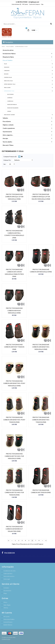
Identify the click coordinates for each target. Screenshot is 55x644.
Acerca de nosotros (9, 576)
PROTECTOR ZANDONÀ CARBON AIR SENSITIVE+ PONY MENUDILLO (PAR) (14, 383)
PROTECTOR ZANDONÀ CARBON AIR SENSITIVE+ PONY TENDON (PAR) (14, 420)
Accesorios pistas (8, 50)
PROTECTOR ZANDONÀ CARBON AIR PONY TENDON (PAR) (14, 347)
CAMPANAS (10, 98)
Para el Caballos (10, 46)
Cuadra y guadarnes (9, 128)
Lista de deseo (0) (16, 4)
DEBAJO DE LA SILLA (8, 81)
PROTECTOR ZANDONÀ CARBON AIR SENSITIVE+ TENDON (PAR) (41, 420)
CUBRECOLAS (10, 101)
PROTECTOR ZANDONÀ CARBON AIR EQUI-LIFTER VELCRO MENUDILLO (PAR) (41, 197)
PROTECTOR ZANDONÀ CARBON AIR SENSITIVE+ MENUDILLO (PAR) (41, 347)
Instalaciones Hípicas (9, 54)
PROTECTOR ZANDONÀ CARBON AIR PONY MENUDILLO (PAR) (14, 310)
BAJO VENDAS (10, 94)
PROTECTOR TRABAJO (12, 104)
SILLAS (5, 64)
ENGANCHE (7, 67)
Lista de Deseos (8, 622)
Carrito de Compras (34, 4)
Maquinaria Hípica (8, 57)
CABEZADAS (7, 71)
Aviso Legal (7, 579)
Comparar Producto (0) (10, 157)
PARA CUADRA (7, 88)
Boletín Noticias (8, 625)
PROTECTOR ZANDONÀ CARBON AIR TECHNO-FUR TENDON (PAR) (14, 492)
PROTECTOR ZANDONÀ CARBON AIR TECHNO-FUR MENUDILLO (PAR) (14, 456)
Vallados (5, 118)
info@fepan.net (34, 2)
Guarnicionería (7, 132)
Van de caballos (7, 142)
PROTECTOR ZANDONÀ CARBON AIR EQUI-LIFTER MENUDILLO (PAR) (14, 197)
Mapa (5, 593)
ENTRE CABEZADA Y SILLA (10, 84)
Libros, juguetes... (8, 135)
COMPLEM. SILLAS (8, 77)
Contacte (6, 588)
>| (46, 540)
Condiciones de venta (10, 571)
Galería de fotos (8, 573)
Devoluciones (7, 591)
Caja (42, 4)
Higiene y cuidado (8, 125)
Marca (5, 602)
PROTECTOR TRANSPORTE (13, 108)
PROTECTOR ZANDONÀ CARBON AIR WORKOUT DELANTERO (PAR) (14, 529)
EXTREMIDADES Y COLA (21, 46)
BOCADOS (6, 74)
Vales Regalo (7, 605)
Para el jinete (7, 121)
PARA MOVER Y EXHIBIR (9, 115)
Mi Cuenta (25, 4)
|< (9, 540)
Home (3, 46)
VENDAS (9, 111)
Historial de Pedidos (9, 619)
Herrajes (5, 138)
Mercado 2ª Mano (8, 145)
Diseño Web (12, 637)
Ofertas (6, 608)
